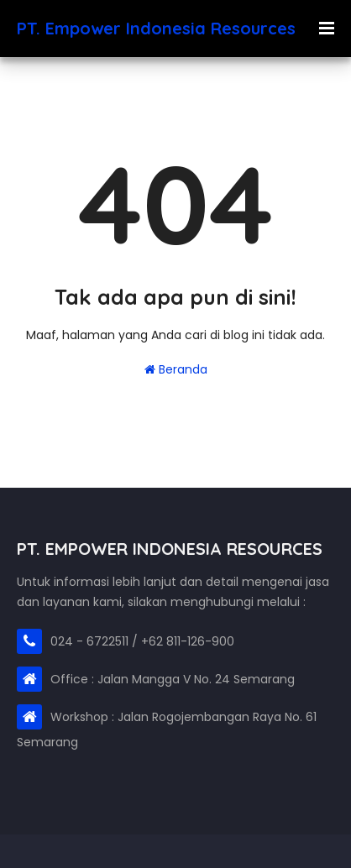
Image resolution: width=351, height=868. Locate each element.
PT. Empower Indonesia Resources (156, 28)
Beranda (176, 369)
